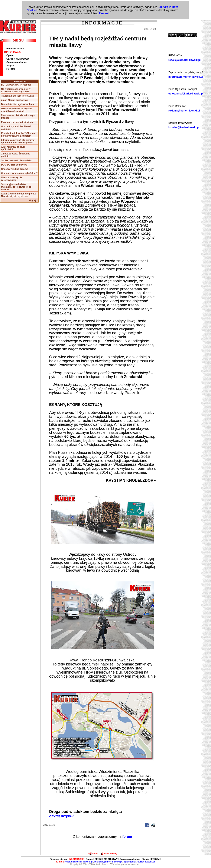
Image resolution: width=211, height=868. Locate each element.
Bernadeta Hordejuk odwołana (17, 104)
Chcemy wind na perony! (14, 169)
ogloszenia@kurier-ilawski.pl (186, 94)
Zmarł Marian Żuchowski (14, 100)
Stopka (10, 66)
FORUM (11, 69)
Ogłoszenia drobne (17, 62)
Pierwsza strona (15, 49)
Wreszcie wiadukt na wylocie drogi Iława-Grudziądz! (17, 110)
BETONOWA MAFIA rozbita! (16, 85)
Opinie (10, 55)
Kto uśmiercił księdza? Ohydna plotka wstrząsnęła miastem (18, 134)
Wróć (93, 854)
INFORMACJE (12, 52)
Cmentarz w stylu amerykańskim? (19, 173)
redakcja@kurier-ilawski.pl (184, 60)
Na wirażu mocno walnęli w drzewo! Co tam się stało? (16, 90)
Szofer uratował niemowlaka (16, 160)
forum (127, 837)
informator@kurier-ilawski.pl (186, 77)
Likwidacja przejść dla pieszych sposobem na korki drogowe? (18, 141)
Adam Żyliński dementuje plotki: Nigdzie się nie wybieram (18, 195)
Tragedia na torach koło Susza (17, 96)
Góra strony (109, 854)
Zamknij (104, 13)
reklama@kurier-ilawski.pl (184, 111)
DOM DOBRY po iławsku (14, 165)
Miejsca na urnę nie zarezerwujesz (12, 179)
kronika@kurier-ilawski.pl (184, 127)
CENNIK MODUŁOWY (18, 59)
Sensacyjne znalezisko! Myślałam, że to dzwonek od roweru (16, 187)
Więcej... (33, 200)
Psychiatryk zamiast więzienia (17, 122)
